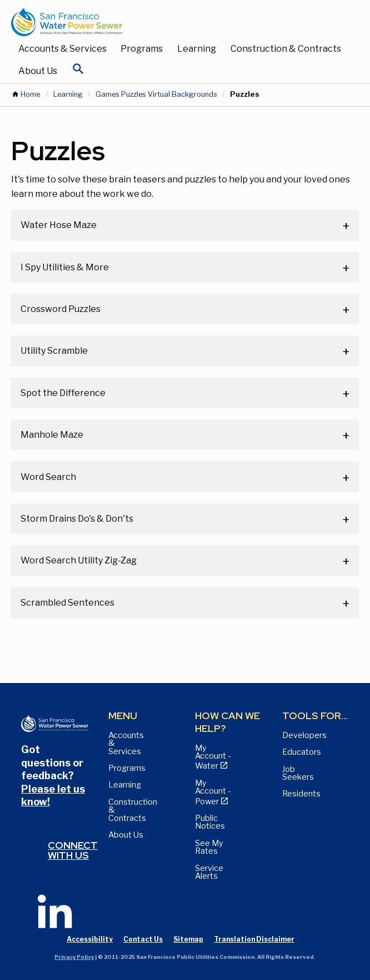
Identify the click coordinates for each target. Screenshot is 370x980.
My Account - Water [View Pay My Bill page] (213, 757)
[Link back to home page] (174, 22)
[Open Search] (78, 72)
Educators (302, 752)
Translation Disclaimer (254, 939)
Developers (304, 735)
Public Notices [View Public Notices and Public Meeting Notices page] (210, 822)
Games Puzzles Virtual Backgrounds (156, 94)
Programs (142, 49)
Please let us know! (53, 795)
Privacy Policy (74, 957)
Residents (301, 794)
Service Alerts (209, 872)
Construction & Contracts (286, 49)
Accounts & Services (62, 49)
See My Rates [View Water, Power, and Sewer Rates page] (209, 847)
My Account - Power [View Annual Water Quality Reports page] (213, 792)
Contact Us (143, 939)
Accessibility (90, 939)
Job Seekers (298, 773)
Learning (197, 49)
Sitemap (188, 939)
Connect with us (73, 850)
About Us (38, 71)
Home (30, 94)
